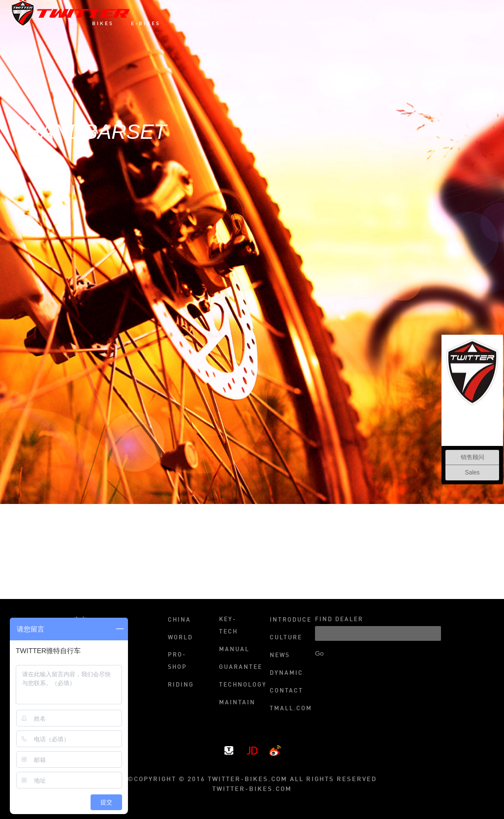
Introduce (286, 620)
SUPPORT (323, 24)
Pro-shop (177, 661)
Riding (181, 685)
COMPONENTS (201, 24)
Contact (286, 691)
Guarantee (236, 667)
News (280, 656)
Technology (236, 685)
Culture (286, 638)
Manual (234, 650)
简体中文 (419, 24)
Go (319, 653)
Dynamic (286, 673)
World (180, 638)
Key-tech (228, 626)
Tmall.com (286, 709)
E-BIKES (146, 24)
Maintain (236, 703)
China (179, 620)
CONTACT (372, 24)
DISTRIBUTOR (266, 24)
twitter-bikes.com (252, 789)
